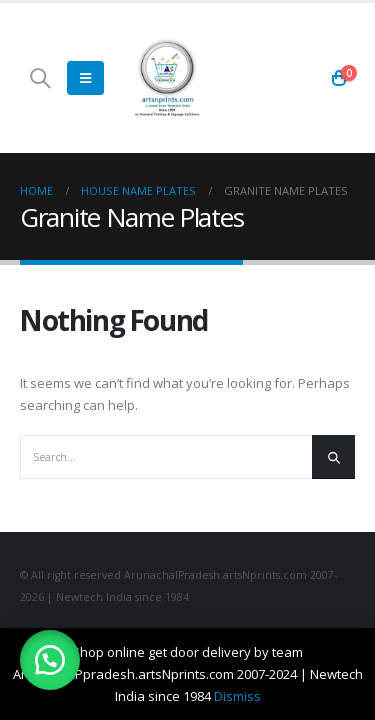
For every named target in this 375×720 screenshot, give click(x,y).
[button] (50, 660)
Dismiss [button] (237, 696)
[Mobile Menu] (85, 78)
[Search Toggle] (40, 78)
